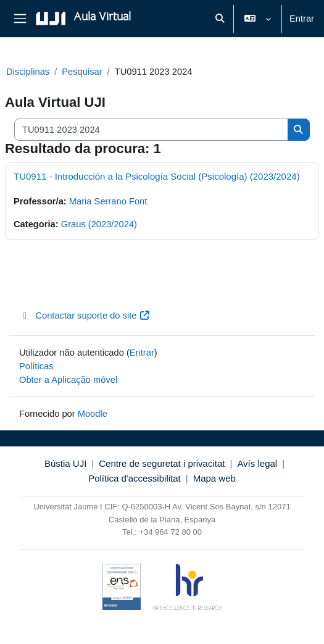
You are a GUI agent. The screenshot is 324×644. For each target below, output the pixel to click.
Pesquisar (82, 72)
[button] (220, 19)
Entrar (302, 19)
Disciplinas (28, 72)
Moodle (93, 414)
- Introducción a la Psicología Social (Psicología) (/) (157, 176)
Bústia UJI (65, 463)
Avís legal (257, 463)
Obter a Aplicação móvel (68, 380)
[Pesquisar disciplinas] (151, 130)
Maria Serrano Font (108, 201)
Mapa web (214, 478)
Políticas (36, 366)
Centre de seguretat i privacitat (162, 463)
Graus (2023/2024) (99, 224)
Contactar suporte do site (85, 316)
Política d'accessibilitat (135, 478)
